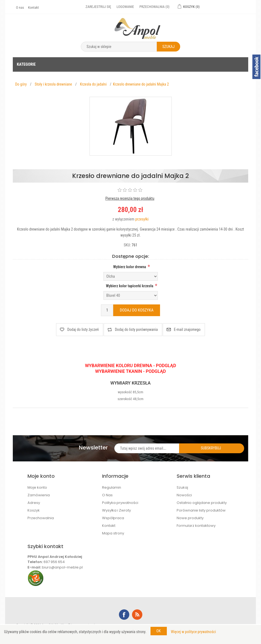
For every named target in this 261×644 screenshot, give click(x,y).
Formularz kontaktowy (196, 526)
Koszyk (34, 510)
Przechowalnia (41, 518)
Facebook (124, 615)
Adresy (34, 503)
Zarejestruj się (98, 7)
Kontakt (33, 7)
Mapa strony (113, 533)
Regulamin (112, 487)
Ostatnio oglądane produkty (202, 503)
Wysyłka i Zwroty (116, 510)
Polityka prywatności (120, 503)
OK (159, 631)
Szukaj (182, 487)
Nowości (184, 495)
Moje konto (37, 487)
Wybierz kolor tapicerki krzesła (130, 286)
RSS (137, 615)
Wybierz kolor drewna (130, 267)
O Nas (107, 495)
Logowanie (125, 7)
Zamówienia (39, 495)
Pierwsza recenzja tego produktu (130, 198)
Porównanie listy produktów (201, 510)
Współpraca (113, 518)
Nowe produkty (190, 518)
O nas (20, 7)
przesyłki (142, 219)
